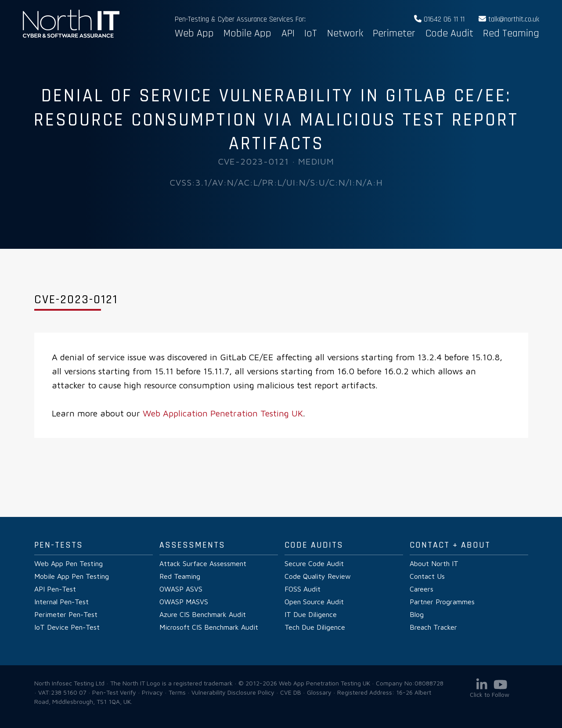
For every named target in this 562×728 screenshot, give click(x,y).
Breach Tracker (433, 627)
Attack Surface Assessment (203, 563)
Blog (417, 614)
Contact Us (427, 576)
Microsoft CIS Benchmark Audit (209, 627)
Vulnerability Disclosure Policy (233, 692)
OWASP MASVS (184, 602)
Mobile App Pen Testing (72, 576)
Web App (194, 33)
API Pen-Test (55, 589)
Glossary (319, 692)
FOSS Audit (303, 589)
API (288, 33)
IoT (311, 33)
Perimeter (394, 33)
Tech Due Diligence (315, 627)
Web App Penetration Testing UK (71, 36)
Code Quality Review (318, 576)
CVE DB (291, 692)
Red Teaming (511, 33)
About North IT (434, 563)
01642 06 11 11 (439, 19)
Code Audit (449, 33)
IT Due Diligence (311, 614)
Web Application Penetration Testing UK (223, 413)
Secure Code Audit (314, 563)
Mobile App (247, 33)
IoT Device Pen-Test (67, 627)
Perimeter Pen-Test (66, 614)
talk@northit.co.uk (509, 19)
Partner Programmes (442, 602)
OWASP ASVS (181, 589)
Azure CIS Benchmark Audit (203, 614)
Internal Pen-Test (61, 602)
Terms (177, 692)
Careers (421, 589)
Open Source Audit (314, 602)
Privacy (152, 692)
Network (345, 33)
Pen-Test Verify (114, 692)
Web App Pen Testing (68, 563)
